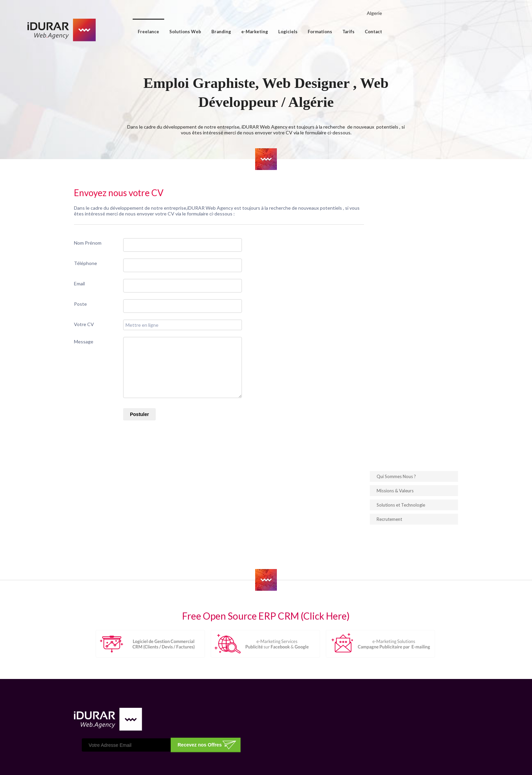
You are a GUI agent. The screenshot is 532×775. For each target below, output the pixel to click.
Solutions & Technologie (247, 704)
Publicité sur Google (393, 704)
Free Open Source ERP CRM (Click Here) (266, 530)
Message (103, 360)
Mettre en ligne (161, 344)
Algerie (426, 13)
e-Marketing (307, 32)
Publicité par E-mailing (395, 695)
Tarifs (400, 32)
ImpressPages (427, 763)
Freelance (200, 32)
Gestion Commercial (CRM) (325, 722)
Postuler (158, 433)
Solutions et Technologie (382, 256)
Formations (372, 32)
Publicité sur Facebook (395, 713)
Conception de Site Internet (326, 695)
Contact (425, 32)
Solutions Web (237, 32)
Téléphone (104, 282)
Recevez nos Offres (342, 639)
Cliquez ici (112, 691)
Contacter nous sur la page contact (131, 685)
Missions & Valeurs (376, 242)
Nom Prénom (107, 261)
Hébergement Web (317, 704)
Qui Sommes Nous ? (377, 227)
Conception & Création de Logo (330, 713)
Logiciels (340, 32)
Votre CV (103, 343)
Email (98, 302)
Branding (273, 32)
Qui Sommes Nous (240, 695)
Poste (99, 323)
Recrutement (370, 270)
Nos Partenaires (238, 713)
